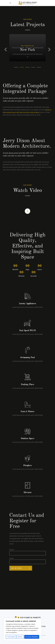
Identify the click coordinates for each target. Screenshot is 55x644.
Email (11, 558)
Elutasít (20, 637)
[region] (22, 629)
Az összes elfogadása (32, 637)
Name (11, 550)
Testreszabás (11, 637)
